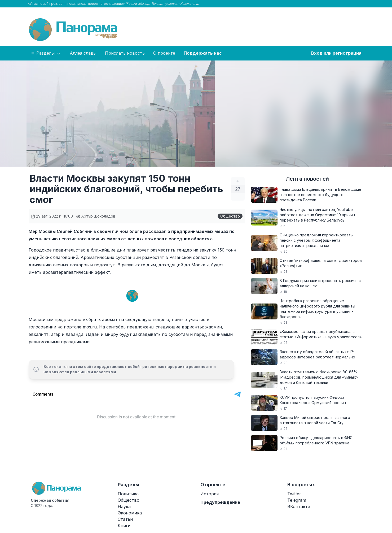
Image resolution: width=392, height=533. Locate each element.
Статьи (125, 519)
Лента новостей (307, 179)
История (210, 494)
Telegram (297, 500)
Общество (230, 216)
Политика (128, 494)
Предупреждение (220, 502)
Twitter (294, 494)
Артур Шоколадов (96, 216)
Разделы (46, 53)
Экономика (130, 513)
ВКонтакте (299, 506)
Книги (124, 526)
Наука (124, 506)
